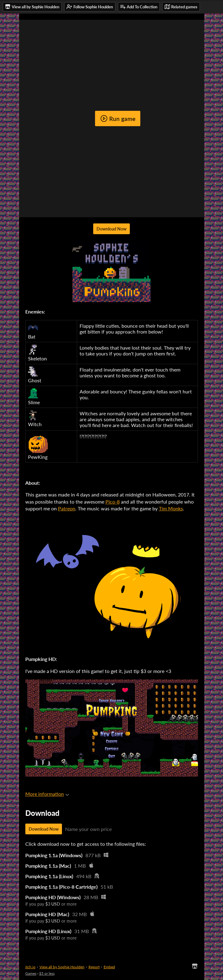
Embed (109, 967)
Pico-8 (113, 502)
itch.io (30, 967)
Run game (118, 118)
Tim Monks (171, 508)
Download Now (111, 229)
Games (31, 973)
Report (94, 967)
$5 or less (47, 973)
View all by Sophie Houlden (62, 967)
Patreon (67, 508)
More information (47, 794)
